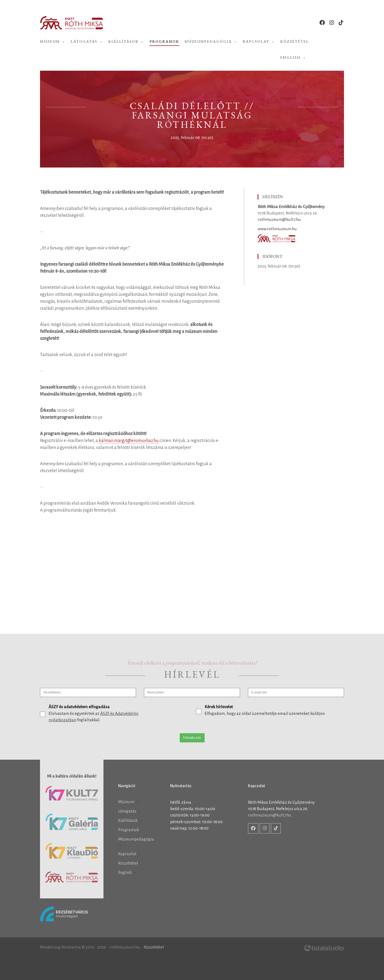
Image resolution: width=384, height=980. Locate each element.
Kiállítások (126, 41)
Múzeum (53, 41)
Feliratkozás (192, 738)
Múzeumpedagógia (211, 41)
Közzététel (295, 41)
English (293, 57)
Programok (164, 41)
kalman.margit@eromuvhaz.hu (129, 441)
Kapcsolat (259, 41)
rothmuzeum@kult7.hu (279, 219)
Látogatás (87, 41)
